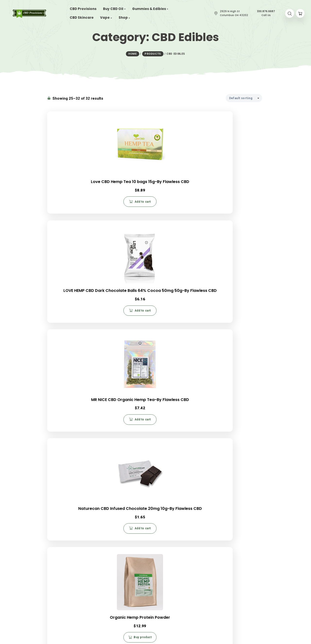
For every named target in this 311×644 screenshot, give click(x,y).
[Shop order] (244, 97)
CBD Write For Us (132, 583)
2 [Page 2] (160, 460)
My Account (206, 548)
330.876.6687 (141, 553)
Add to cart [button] (83, 203)
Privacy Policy (208, 539)
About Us (48, 537)
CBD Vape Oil (51, 593)
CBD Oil (47, 578)
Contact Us (128, 578)
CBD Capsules (52, 583)
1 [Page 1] (151, 460)
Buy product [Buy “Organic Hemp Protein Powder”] (157, 317)
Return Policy (207, 533)
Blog (45, 553)
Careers (48, 545)
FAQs (201, 529)
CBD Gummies (52, 588)
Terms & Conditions (212, 543)
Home (46, 529)
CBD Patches (51, 598)
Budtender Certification (136, 588)
